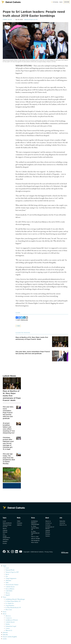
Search (61, 2)
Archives (48, 525)
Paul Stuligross (34, 544)
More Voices (35, 547)
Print (18, 326)
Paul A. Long (35, 537)
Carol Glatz (7, 20)
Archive (5, 642)
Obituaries (6, 540)
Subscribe (67, 2)
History (8, 596)
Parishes (48, 535)
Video (19, 521)
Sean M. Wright (34, 540)
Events (5, 544)
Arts (4, 535)
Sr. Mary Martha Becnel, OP (35, 534)
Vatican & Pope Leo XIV (31, 20)
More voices (9, 613)
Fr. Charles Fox (10, 606)
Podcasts (20, 523)
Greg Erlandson (10, 608)
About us (48, 521)
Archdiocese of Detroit (49, 528)
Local (4, 521)
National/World (7, 523)
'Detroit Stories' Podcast (12, 588)
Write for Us (63, 525)
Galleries (20, 525)
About (5, 617)
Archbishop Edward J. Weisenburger (36, 523)
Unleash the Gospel (11, 629)
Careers (48, 537)
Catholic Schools (5, 532)
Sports (5, 529)
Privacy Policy (49, 555)
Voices (4, 600)
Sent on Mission (10, 592)
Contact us (49, 523)
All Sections (55, 2)
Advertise (63, 523)
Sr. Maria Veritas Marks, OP (36, 528)
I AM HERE (9, 594)
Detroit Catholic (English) (10, 640)
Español (5, 542)
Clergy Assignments (6, 537)
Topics (5, 569)
